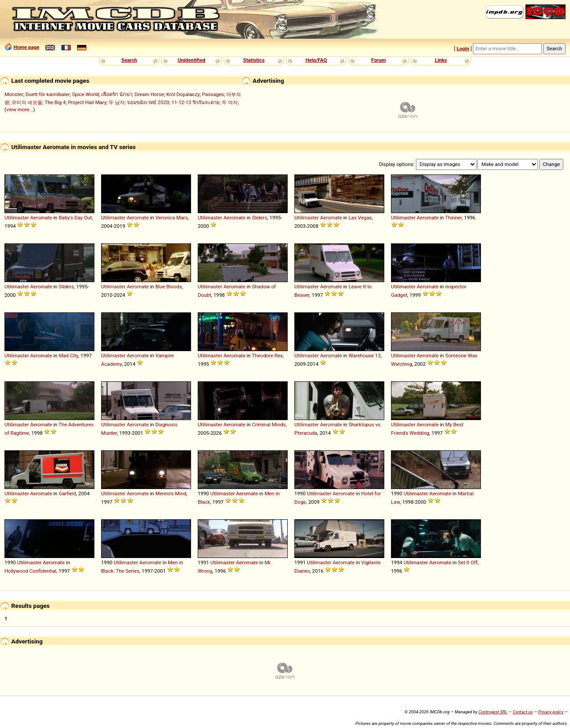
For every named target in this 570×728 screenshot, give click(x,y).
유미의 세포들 (27, 102)
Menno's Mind (171, 493)
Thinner (453, 218)
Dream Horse (149, 94)
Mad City (69, 356)
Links (441, 60)
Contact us (523, 712)
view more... (20, 109)
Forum (379, 60)
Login (463, 49)
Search (129, 60)
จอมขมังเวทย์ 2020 (148, 102)
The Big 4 (55, 102)
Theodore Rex (267, 356)
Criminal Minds (269, 425)
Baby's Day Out (75, 218)
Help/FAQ (316, 60)
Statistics (254, 60)
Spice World (85, 94)
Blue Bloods (169, 287)
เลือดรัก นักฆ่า (117, 94)
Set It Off (468, 562)
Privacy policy (551, 712)
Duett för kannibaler (47, 94)
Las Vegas (360, 218)
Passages (213, 94)
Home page (26, 47)
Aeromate (41, 218)
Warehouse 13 (365, 356)
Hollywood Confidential (30, 571)
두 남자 (117, 102)
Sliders (260, 218)
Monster (14, 94)
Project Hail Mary (87, 102)
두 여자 (230, 102)
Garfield (67, 493)
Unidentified (191, 60)
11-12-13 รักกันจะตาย (195, 102)
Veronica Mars (172, 218)
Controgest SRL (493, 712)
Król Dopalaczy (183, 94)
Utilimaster (17, 218)
